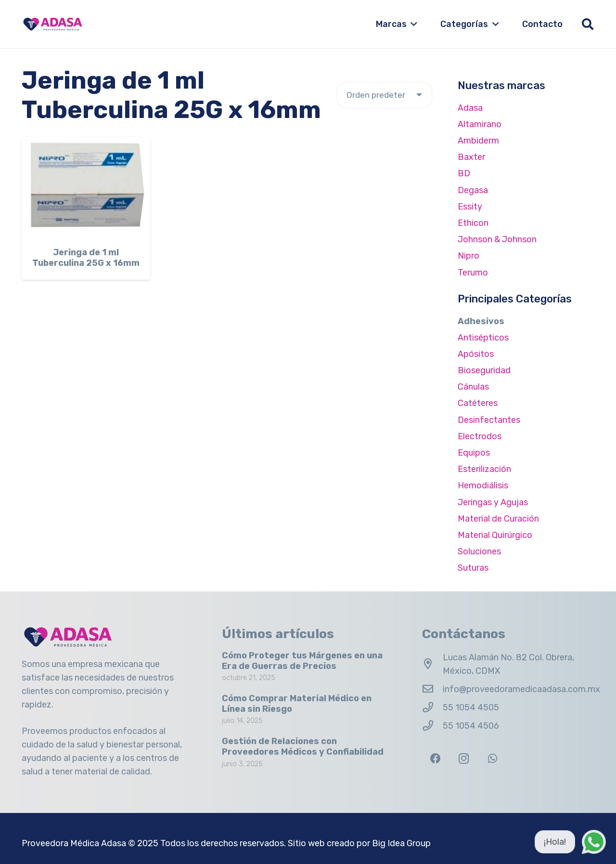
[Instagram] (464, 759)
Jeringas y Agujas (493, 502)
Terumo (473, 273)
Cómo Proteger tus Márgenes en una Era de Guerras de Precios (302, 661)
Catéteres (478, 403)
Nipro (468, 256)
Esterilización (484, 469)
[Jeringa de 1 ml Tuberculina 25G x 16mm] (86, 188)
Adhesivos (481, 321)
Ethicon (473, 223)
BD (464, 173)
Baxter (471, 157)
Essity (470, 207)
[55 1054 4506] (432, 726)
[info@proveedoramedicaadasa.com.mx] (432, 689)
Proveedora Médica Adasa (74, 843)
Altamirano (480, 124)
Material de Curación (498, 519)
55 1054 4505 (471, 707)
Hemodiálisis (483, 485)
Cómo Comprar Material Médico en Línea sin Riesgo (297, 704)
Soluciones (479, 551)
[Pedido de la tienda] (384, 95)
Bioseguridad (484, 370)
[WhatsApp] (493, 759)
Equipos (474, 453)
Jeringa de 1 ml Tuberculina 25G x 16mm (86, 258)
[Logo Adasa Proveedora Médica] (53, 24)
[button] (412, 24)
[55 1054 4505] (432, 707)
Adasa (470, 108)
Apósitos (476, 354)
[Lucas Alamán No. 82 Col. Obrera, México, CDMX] (432, 664)
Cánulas (473, 387)
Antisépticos (483, 338)
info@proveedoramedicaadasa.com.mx (521, 689)
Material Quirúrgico (495, 535)
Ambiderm (478, 141)
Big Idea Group (401, 843)
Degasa (473, 190)
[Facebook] (435, 759)
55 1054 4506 (471, 726)
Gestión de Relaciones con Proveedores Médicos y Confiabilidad (303, 746)
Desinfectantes (489, 420)
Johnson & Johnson (497, 239)
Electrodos (480, 436)
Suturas (473, 568)
